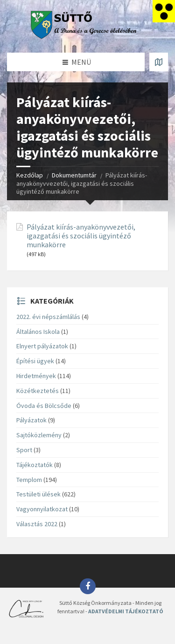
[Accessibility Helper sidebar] (164, 11)
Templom (29, 480)
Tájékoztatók (35, 465)
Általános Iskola (38, 332)
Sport (24, 450)
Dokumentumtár (74, 175)
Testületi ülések (38, 494)
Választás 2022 (37, 524)
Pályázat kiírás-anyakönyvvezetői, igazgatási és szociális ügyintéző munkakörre (81, 236)
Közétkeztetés (38, 391)
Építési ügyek (35, 361)
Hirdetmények (36, 376)
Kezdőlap (30, 175)
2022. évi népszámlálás (48, 317)
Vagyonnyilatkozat (42, 509)
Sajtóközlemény (39, 435)
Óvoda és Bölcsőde (44, 406)
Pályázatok (31, 420)
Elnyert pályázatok (42, 346)
